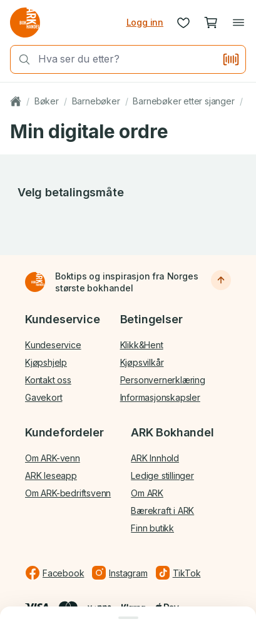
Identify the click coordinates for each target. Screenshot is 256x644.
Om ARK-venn (53, 458)
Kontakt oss (48, 380)
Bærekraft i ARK (162, 511)
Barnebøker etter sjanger (183, 101)
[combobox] (126, 59)
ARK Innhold (155, 458)
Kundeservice (53, 345)
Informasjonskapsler (160, 397)
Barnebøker (96, 101)
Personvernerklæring (163, 380)
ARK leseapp (51, 475)
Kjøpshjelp (46, 362)
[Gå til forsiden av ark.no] (25, 23)
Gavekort (44, 397)
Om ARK (147, 493)
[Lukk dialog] (128, 618)
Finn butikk (152, 528)
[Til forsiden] (35, 282)
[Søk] (21, 59)
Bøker (47, 101)
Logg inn (145, 22)
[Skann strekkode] (231, 59)
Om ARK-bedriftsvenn (68, 493)
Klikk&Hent (142, 345)
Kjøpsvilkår (142, 362)
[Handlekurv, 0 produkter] (211, 23)
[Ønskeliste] (183, 23)
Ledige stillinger (162, 475)
